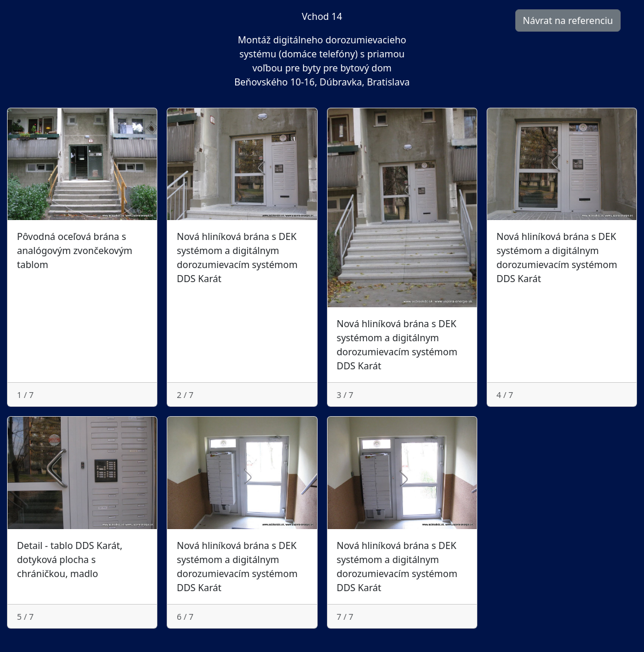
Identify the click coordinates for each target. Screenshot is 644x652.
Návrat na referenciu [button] (568, 20)
